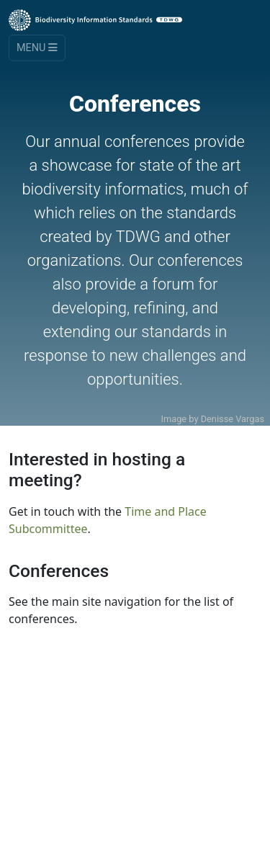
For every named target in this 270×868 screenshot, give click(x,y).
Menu (37, 48)
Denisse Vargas (233, 419)
